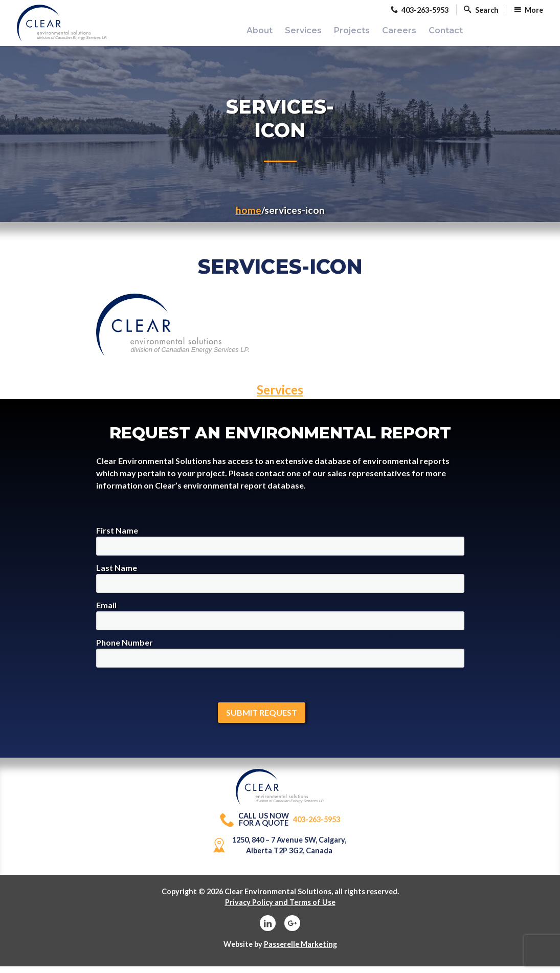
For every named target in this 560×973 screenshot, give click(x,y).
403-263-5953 (280, 826)
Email (280, 622)
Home (249, 217)
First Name (280, 548)
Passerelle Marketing (300, 951)
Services (280, 397)
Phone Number (280, 660)
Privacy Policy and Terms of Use (280, 909)
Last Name (280, 585)
